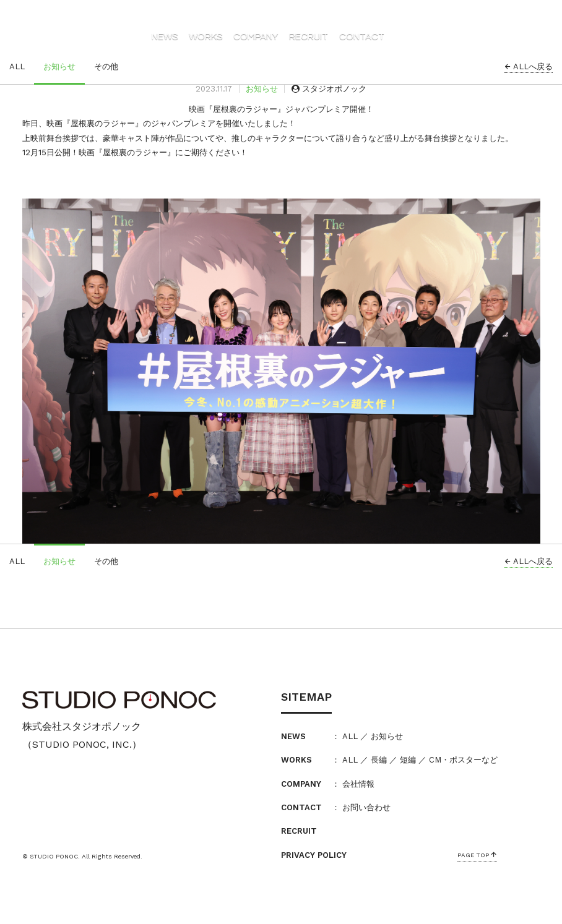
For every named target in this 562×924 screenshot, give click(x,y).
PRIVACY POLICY (314, 855)
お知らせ (59, 66)
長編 (379, 760)
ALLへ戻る (529, 66)
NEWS (165, 37)
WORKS (205, 37)
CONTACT (362, 37)
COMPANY (256, 37)
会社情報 (358, 784)
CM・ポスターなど (463, 760)
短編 (408, 760)
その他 (106, 66)
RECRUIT (309, 37)
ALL (17, 66)
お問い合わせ (366, 807)
